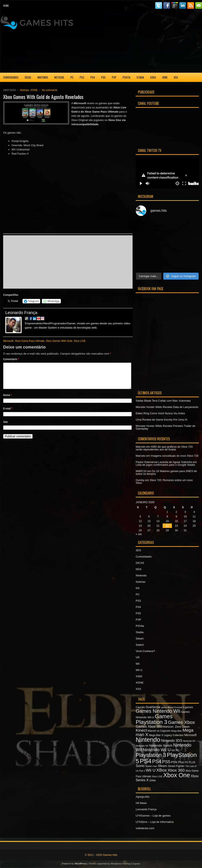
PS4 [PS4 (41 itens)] (146, 761)
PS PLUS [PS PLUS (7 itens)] (190, 762)
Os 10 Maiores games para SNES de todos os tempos (166, 472)
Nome (7, 400)
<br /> (19, 261)
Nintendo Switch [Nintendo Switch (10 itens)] (161, 745)
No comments (49, 90)
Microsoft (8, 341)
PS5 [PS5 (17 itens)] (166, 762)
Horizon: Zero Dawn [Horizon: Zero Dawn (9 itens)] (176, 727)
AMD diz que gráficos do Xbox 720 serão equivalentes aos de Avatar (164, 448)
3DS (138, 550)
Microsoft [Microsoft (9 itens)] (190, 735)
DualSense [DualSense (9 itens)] (153, 707)
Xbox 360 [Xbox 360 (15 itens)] (176, 770)
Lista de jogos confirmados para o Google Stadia (165, 465)
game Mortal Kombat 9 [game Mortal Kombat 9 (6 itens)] (173, 707)
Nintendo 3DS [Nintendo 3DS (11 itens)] (172, 740)
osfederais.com (145, 828)
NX (138, 588)
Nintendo (43, 77)
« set (139, 534)
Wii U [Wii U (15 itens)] (151, 770)
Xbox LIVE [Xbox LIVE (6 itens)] (157, 776)
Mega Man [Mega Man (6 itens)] (177, 731)
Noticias (59, 77)
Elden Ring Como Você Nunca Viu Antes (160, 413)
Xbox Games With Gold (59, 341)
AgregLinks (143, 797)
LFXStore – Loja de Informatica (155, 822)
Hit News (141, 803)
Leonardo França (21, 313)
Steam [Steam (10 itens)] (162, 766)
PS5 (103, 77)
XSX (176, 77)
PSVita (126, 77)
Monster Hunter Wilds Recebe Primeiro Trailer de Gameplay (165, 427)
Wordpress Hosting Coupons (125, 864)
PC (72, 77)
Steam (140, 639)
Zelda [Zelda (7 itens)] (153, 780)
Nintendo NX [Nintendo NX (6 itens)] (142, 746)
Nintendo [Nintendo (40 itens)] (148, 740)
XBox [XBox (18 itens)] (161, 770)
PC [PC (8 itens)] (178, 750)
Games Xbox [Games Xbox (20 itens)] (181, 722)
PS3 (82, 77)
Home (6, 6)
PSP (114, 77)
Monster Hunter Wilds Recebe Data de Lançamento (167, 407)
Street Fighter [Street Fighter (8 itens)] (176, 766)
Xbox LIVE (80, 341)
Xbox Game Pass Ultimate (30, 341)
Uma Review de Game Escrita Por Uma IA (161, 420)
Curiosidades (11, 77)
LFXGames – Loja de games (153, 816)
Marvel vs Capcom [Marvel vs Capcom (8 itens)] (159, 731)
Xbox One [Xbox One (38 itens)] (177, 775)
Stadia (140, 77)
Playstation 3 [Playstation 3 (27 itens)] (151, 755)
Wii (138, 664)
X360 (153, 77)
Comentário (11, 359)
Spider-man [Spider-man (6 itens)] (151, 766)
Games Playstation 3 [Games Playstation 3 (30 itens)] (154, 719)
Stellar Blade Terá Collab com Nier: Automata (163, 401)
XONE (165, 77)
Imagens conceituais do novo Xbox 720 (175, 456)
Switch (140, 645)
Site (5, 427)
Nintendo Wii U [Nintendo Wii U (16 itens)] (157, 750)
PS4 (93, 77)
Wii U (139, 670)
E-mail (8, 414)
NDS (139, 569)
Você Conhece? (145, 651)
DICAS (28, 77)
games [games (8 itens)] (189, 707)
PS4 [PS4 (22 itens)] (157, 761)
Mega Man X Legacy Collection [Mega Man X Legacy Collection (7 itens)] (166, 735)
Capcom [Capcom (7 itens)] (140, 707)
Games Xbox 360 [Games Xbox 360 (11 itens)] (149, 726)
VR (138, 657)
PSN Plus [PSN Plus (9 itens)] (177, 762)
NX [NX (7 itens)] (173, 750)
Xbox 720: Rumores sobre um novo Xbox (164, 481)
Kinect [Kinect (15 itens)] (141, 730)
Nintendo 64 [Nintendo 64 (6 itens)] (189, 741)
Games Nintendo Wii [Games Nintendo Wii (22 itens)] (158, 711)
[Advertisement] (167, 42)
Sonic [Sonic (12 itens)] (140, 766)
